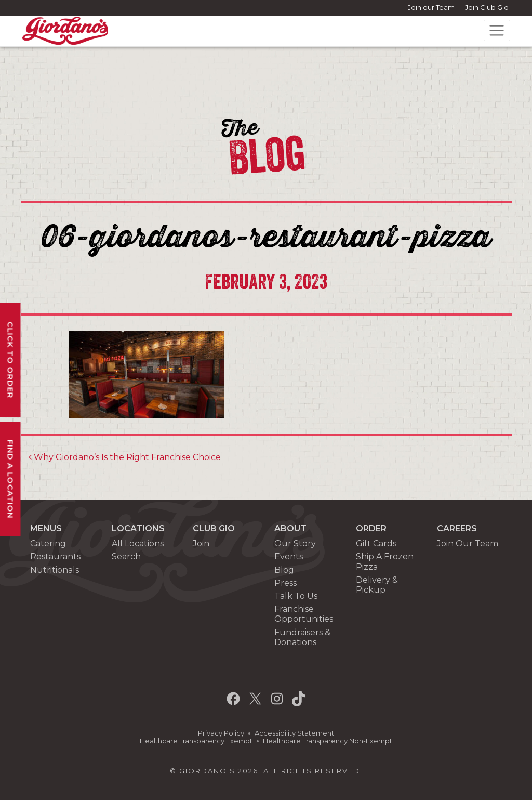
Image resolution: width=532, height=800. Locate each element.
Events (289, 556)
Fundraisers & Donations (302, 637)
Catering (48, 543)
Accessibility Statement (294, 733)
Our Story (295, 543)
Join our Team (431, 7)
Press (285, 583)
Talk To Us (296, 596)
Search (126, 556)
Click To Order (11, 360)
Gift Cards (376, 543)
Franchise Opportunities (304, 614)
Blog (284, 570)
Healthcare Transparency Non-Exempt (328, 741)
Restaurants (55, 556)
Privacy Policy (221, 733)
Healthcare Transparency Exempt (196, 741)
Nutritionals (55, 570)
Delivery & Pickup (377, 585)
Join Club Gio (487, 7)
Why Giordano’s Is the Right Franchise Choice (125, 457)
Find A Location (11, 479)
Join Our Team (468, 543)
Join (201, 543)
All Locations (138, 543)
